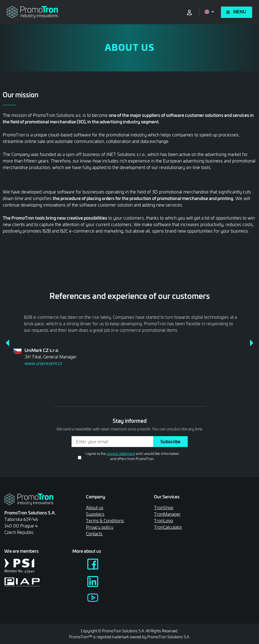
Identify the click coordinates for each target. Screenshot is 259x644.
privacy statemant (121, 454)
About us (95, 507)
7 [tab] (154, 376)
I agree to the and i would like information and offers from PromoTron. (132, 456)
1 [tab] (105, 376)
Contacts (94, 534)
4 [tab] (129, 376)
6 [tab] (146, 376)
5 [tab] (138, 376)
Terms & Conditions (105, 520)
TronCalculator (168, 527)
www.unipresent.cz (43, 363)
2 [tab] (113, 376)
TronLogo (164, 520)
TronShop (164, 507)
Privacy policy (100, 527)
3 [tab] (121, 376)
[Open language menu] (209, 12)
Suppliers (95, 514)
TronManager (167, 514)
